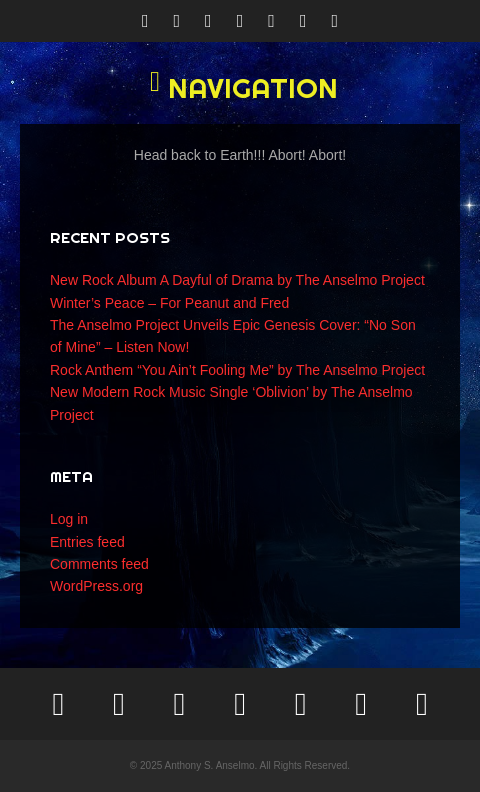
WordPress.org (96, 586)
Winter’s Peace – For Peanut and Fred (169, 303)
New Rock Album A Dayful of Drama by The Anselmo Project (237, 280)
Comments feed (99, 564)
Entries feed (87, 542)
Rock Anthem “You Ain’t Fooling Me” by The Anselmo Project (237, 370)
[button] (240, 88)
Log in (69, 519)
